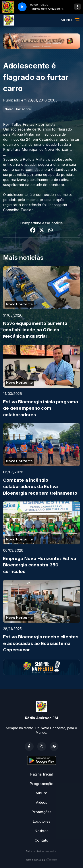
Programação (41, 784)
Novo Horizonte (18, 109)
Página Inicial (41, 774)
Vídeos (41, 802)
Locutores (41, 821)
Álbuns (41, 793)
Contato (42, 840)
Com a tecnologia (42, 860)
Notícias (41, 831)
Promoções (41, 812)
